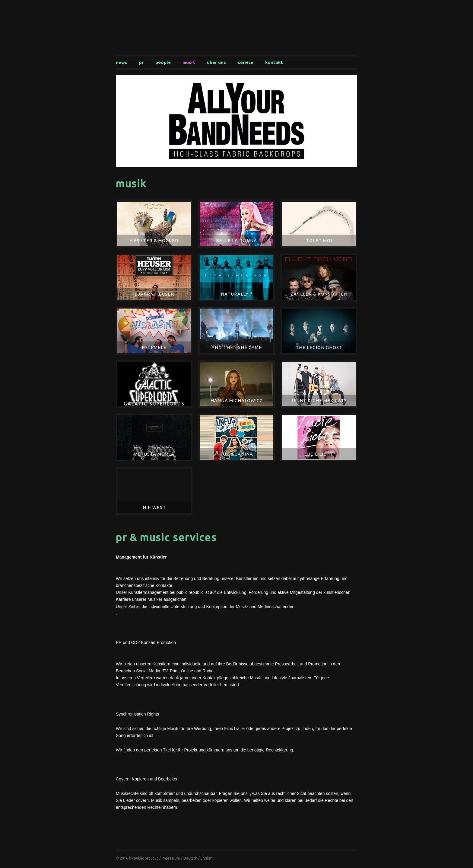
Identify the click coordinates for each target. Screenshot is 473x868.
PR (141, 62)
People (163, 62)
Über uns (216, 62)
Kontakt (274, 62)
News (122, 62)
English (206, 858)
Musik (189, 62)
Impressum (171, 858)
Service (246, 62)
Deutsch (190, 858)
